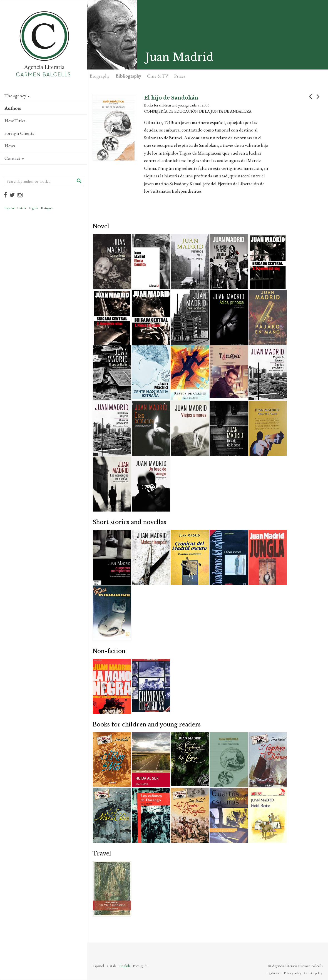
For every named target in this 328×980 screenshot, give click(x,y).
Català (22, 208)
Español (9, 208)
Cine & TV (158, 76)
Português (47, 208)
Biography (100, 76)
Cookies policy (313, 973)
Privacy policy (293, 973)
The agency (17, 96)
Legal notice (273, 973)
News (10, 146)
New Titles (15, 121)
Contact (14, 158)
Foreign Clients (19, 133)
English (33, 208)
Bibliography (128, 76)
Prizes (180, 76)
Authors (13, 108)
